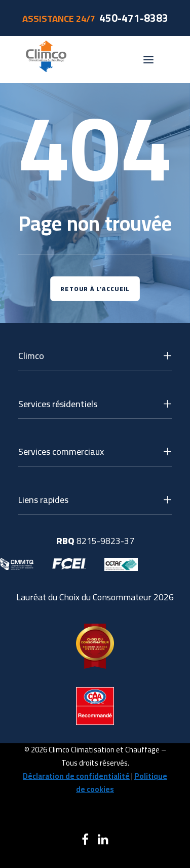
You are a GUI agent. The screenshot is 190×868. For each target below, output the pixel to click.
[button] (148, 60)
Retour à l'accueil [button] (95, 289)
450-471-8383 (134, 18)
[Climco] (46, 60)
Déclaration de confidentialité (76, 776)
